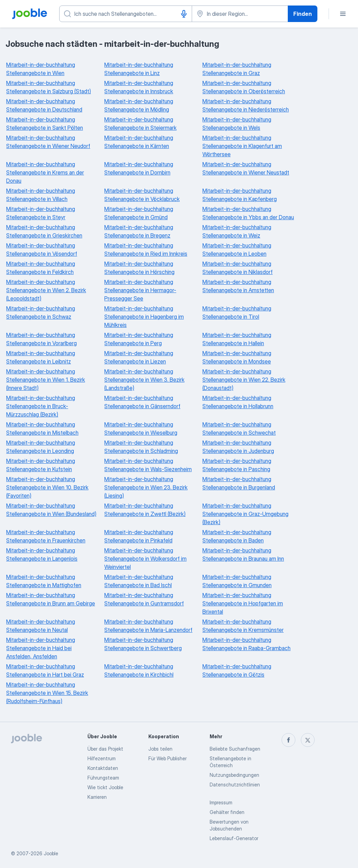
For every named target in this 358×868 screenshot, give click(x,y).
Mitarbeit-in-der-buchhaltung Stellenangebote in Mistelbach (42, 428)
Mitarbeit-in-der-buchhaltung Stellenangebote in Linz (139, 69)
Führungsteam (103, 778)
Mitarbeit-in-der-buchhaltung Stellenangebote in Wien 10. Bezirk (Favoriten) (47, 487)
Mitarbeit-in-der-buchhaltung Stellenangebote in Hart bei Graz (45, 670)
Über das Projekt (105, 749)
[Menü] (343, 14)
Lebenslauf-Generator (234, 838)
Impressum (221, 802)
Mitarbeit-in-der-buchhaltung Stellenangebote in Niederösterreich (246, 105)
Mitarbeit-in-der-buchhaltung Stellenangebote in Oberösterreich (244, 87)
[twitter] (308, 740)
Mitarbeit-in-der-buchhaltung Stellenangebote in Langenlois (42, 554)
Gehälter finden (227, 812)
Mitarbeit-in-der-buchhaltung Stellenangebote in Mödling (139, 105)
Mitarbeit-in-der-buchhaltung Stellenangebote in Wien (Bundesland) (51, 510)
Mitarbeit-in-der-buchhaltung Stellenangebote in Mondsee (237, 357)
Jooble (51, 853)
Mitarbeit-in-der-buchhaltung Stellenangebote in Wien (41, 69)
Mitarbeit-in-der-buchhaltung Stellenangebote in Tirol (237, 313)
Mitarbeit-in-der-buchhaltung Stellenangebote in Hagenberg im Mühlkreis (144, 317)
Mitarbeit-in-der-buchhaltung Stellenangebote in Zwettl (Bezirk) (145, 510)
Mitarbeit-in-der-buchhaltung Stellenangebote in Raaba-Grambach (246, 644)
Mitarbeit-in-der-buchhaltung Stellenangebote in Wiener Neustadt (246, 168)
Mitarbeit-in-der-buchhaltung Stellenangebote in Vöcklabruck (142, 195)
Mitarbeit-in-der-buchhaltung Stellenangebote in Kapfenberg (240, 195)
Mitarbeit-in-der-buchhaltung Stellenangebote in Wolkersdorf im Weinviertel (145, 559)
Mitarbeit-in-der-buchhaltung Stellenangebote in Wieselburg (141, 428)
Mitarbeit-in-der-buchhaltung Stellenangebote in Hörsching (139, 268)
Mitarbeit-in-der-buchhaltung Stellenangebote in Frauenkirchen (46, 536)
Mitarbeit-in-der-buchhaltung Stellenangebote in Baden (237, 536)
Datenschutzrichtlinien (235, 785)
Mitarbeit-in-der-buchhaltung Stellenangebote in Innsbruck (139, 87)
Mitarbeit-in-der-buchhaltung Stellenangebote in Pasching (237, 465)
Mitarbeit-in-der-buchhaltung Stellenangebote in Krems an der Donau (45, 172)
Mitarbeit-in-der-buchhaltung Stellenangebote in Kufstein (41, 465)
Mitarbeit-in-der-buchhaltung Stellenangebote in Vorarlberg (41, 339)
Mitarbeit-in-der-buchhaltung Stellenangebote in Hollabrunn (238, 402)
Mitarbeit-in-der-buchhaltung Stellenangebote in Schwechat (239, 428)
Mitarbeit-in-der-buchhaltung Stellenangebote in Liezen (139, 357)
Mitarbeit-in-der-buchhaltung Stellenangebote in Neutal (41, 626)
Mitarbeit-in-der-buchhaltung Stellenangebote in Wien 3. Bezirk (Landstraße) (144, 380)
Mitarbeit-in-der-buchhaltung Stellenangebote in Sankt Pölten (45, 124)
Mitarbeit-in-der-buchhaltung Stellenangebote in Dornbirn (139, 168)
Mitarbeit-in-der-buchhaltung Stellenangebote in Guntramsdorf (144, 599)
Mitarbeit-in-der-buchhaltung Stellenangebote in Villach (41, 195)
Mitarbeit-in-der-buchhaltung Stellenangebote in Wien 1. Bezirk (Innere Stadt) (46, 380)
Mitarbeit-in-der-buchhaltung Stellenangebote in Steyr (41, 213)
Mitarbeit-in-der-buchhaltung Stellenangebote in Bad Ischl (139, 581)
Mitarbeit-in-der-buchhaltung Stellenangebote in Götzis (237, 670)
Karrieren (97, 797)
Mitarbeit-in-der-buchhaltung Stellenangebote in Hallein (237, 339)
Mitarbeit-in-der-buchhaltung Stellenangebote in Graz (237, 69)
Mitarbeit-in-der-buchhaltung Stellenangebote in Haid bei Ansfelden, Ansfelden (41, 648)
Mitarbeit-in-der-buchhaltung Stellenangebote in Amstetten (238, 286)
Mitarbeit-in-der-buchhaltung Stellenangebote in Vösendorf (42, 250)
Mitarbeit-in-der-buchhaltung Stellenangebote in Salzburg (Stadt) (49, 87)
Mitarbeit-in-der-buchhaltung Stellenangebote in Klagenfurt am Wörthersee (242, 146)
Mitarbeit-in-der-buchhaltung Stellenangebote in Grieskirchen (44, 231)
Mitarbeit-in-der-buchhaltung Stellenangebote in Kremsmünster (243, 626)
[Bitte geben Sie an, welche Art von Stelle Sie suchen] (126, 14)
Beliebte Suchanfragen (235, 749)
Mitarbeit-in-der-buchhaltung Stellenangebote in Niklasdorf (238, 268)
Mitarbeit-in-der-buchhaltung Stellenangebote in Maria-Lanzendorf (148, 626)
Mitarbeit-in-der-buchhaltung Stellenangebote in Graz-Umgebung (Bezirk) (245, 514)
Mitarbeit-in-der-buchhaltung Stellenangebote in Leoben (237, 250)
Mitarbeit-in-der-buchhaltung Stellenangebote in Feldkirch (41, 268)
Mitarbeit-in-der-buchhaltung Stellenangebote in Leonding (41, 447)
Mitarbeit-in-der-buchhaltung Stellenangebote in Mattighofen (44, 581)
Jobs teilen (160, 749)
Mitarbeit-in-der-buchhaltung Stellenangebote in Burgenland (239, 483)
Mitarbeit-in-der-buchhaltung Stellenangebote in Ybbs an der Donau (248, 213)
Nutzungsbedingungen (234, 775)
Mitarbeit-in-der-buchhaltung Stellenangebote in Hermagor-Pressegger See (140, 290)
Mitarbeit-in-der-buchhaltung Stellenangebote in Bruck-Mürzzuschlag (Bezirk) (41, 406)
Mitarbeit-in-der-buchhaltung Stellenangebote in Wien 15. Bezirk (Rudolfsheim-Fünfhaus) (47, 693)
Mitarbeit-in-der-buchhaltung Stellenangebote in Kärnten (139, 142)
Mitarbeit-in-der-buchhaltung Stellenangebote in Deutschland (44, 105)
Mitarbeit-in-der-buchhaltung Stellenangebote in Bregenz (139, 231)
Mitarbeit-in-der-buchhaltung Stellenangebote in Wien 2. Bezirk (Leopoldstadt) (46, 290)
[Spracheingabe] (184, 14)
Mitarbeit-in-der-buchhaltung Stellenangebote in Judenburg (238, 447)
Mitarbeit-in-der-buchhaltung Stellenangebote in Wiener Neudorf (48, 142)
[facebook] (288, 740)
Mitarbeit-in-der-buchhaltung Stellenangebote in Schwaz (41, 313)
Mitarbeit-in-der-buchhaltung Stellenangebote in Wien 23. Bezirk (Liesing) (146, 487)
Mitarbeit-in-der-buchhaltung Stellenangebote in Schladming (141, 447)
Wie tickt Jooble (105, 787)
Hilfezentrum (102, 758)
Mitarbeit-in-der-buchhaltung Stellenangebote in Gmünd (139, 213)
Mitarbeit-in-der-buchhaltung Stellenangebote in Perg (139, 339)
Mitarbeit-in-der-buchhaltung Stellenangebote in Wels (237, 124)
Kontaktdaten (103, 768)
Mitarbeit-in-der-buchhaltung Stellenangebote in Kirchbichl (139, 670)
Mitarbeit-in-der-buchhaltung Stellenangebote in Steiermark (140, 124)
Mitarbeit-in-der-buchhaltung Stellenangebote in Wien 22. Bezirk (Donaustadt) (244, 380)
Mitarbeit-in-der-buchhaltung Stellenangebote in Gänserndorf (142, 402)
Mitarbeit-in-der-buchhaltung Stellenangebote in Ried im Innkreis (146, 250)
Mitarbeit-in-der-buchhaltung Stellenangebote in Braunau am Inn (243, 554)
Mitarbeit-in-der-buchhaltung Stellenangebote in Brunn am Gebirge (51, 599)
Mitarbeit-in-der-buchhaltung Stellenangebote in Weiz (237, 231)
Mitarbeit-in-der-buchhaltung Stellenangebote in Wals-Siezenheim (148, 465)
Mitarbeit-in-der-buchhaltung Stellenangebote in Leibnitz (41, 357)
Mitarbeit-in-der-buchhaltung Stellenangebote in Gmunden (237, 581)
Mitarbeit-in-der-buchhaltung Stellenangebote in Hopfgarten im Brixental (243, 603)
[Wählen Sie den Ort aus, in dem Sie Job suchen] (240, 14)
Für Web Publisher (167, 758)
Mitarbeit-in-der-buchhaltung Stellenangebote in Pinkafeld (139, 536)
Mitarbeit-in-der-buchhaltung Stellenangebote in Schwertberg (143, 644)
